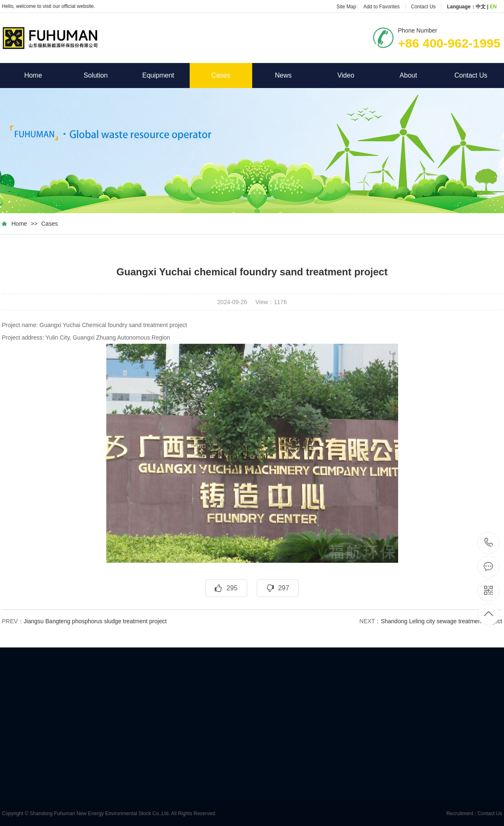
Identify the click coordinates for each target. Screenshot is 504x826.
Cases (221, 75)
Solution (105, 75)
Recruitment (460, 813)
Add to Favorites (381, 7)
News (295, 75)
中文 (481, 7)
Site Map (346, 7)
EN (493, 7)
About (420, 75)
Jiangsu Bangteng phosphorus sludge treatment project (95, 621)
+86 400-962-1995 (489, 543)
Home (44, 75)
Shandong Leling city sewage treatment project (441, 621)
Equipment (166, 75)
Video (357, 75)
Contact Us (423, 7)
